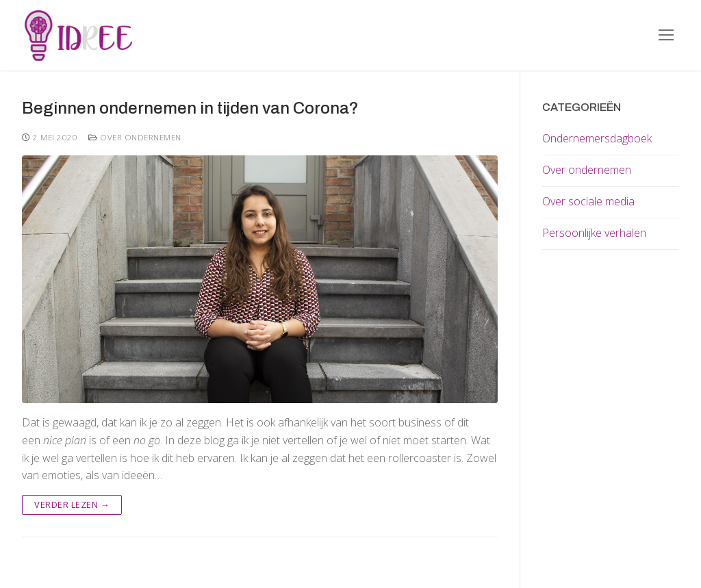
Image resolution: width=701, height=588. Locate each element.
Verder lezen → (72, 504)
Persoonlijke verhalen (594, 233)
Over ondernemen (135, 137)
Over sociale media (588, 201)
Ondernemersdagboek (597, 138)
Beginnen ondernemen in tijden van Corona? (190, 108)
